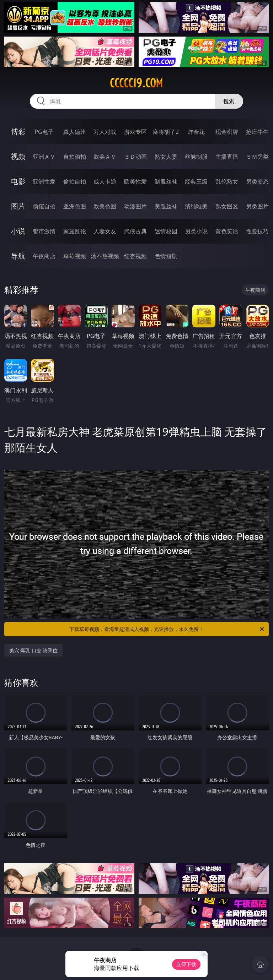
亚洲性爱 (44, 181)
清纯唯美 (196, 206)
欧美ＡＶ (105, 157)
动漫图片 (135, 206)
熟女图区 (227, 206)
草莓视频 (75, 256)
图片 (18, 206)
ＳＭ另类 (257, 157)
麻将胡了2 (166, 132)
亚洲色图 (75, 206)
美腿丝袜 (166, 206)
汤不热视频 (105, 256)
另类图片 (257, 206)
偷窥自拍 (44, 206)
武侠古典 (135, 231)
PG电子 (44, 132)
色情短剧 (166, 256)
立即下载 (186, 964)
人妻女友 (105, 231)
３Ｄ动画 (135, 157)
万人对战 (105, 132)
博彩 (18, 132)
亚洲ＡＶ (44, 157)
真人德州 (75, 132)
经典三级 (196, 181)
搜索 (229, 101)
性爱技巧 (257, 231)
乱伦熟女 (227, 181)
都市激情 (44, 231)
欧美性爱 (135, 181)
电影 (18, 181)
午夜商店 (44, 256)
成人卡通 (105, 181)
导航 (18, 256)
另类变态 (257, 181)
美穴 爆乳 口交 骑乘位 (34, 650)
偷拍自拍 (75, 181)
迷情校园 (166, 231)
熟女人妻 (166, 157)
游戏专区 (135, 132)
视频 (18, 156)
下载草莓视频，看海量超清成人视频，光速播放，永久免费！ (167, 629)
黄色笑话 (227, 231)
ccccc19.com (136, 83)
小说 (18, 231)
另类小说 (196, 231)
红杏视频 (135, 256)
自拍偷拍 (75, 157)
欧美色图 (105, 206)
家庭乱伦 (75, 231)
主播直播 (227, 157)
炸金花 (196, 132)
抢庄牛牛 (257, 132)
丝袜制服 (196, 157)
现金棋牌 (227, 132)
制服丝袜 (166, 181)
